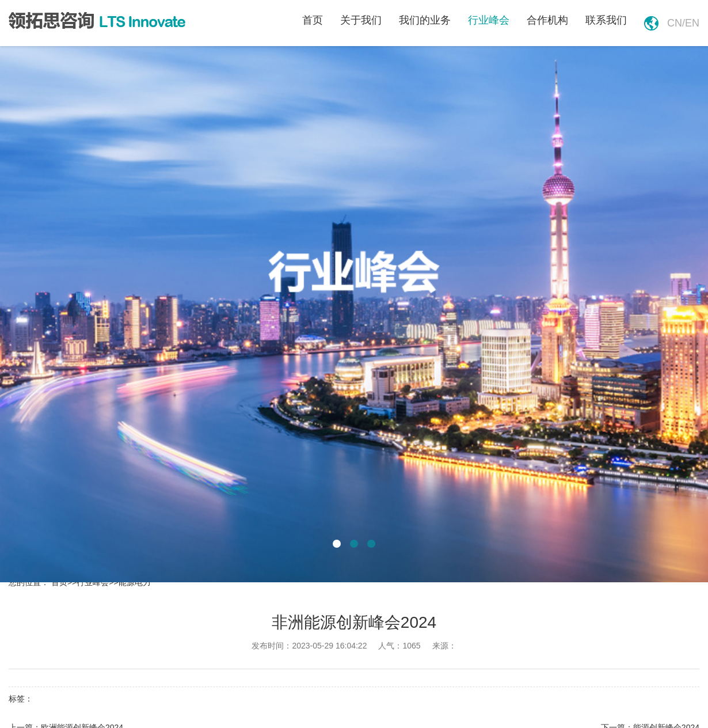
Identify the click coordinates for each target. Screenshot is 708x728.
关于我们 (361, 20)
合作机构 (547, 20)
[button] (337, 544)
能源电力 (135, 582)
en (692, 23)
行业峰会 (489, 20)
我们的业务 (425, 20)
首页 (313, 20)
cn (675, 23)
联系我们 (606, 20)
